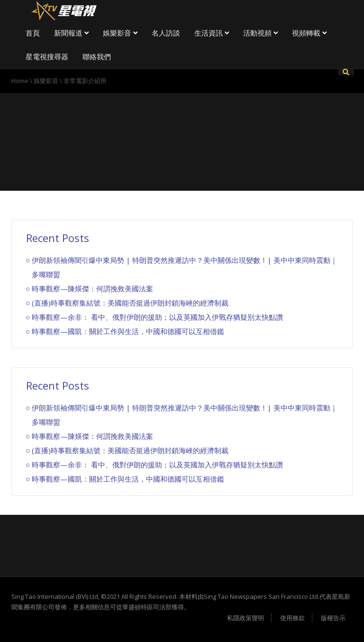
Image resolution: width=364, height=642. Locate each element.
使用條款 (292, 618)
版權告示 (333, 618)
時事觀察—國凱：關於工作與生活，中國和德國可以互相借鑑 (128, 331)
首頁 (33, 33)
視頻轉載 (309, 33)
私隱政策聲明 (246, 618)
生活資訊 (212, 33)
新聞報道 (71, 33)
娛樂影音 (120, 33)
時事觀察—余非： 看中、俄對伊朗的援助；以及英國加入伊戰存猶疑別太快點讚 (157, 317)
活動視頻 (260, 33)
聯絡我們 (97, 56)
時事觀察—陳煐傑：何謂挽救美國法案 (92, 288)
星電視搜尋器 (47, 56)
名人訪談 (166, 33)
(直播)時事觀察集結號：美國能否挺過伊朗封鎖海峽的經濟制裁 (130, 303)
